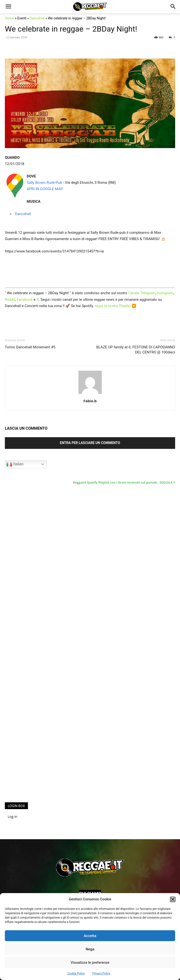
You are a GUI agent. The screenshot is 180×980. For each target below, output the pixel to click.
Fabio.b (90, 401)
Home (9, 18)
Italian (15, 464)
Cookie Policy (76, 973)
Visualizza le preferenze (90, 963)
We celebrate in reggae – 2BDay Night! (71, 29)
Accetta (90, 936)
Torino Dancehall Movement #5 (30, 347)
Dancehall (37, 18)
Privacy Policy (101, 973)
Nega (90, 949)
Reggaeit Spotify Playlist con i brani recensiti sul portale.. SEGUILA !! (124, 482)
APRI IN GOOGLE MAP (45, 189)
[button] (173, 899)
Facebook (25, 300)
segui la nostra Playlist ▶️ (115, 306)
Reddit (10, 300)
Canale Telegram (142, 293)
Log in (13, 817)
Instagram (165, 293)
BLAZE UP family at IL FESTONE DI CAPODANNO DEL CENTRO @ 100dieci (136, 350)
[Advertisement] (41, 719)
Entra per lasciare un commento (90, 443)
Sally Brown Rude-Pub (44, 183)
